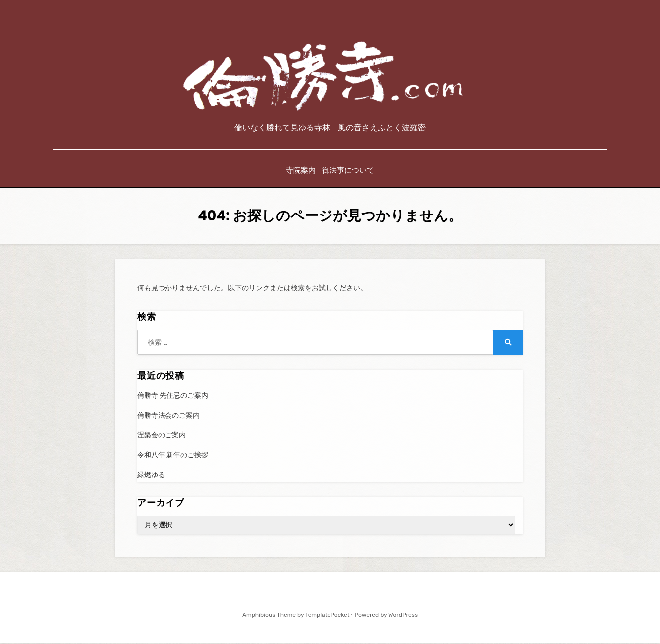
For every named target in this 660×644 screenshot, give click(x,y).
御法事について (349, 172)
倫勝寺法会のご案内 (168, 416)
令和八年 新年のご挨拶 (173, 457)
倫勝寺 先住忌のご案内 (173, 396)
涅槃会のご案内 (162, 437)
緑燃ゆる (151, 477)
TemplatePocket (328, 616)
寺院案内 (300, 172)
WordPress (403, 616)
